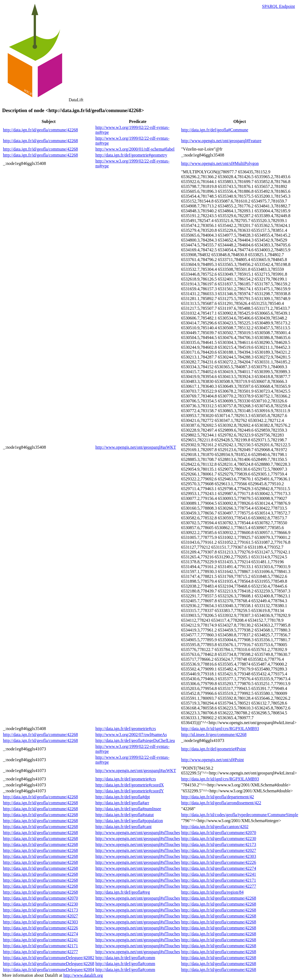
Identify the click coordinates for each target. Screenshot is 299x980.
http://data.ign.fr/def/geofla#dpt (123, 797)
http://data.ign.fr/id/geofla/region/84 (212, 892)
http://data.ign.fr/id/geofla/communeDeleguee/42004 (49, 970)
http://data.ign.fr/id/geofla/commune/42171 (219, 880)
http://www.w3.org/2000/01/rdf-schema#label (135, 149)
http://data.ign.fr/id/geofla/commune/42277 (219, 886)
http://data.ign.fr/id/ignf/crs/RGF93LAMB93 (220, 729)
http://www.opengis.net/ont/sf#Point (212, 760)
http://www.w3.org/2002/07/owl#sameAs (131, 735)
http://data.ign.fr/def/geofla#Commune (215, 130)
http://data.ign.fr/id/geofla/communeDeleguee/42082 (49, 958)
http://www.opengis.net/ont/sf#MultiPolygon (220, 163)
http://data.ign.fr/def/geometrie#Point (213, 749)
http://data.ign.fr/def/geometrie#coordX (130, 785)
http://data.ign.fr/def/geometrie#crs (126, 729)
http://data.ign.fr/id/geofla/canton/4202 (215, 827)
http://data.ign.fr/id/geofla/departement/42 (217, 797)
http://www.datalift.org (83, 975)
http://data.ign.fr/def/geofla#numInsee (128, 809)
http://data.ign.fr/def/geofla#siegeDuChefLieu (135, 740)
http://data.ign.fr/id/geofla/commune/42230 (219, 839)
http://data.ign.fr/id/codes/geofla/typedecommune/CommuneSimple (240, 815)
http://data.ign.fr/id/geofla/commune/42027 (219, 850)
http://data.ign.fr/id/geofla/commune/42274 (219, 868)
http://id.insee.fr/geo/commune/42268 (214, 735)
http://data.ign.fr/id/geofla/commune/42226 (219, 862)
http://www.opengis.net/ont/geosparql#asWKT (136, 447)
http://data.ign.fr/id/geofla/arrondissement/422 (221, 803)
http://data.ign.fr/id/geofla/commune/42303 (219, 856)
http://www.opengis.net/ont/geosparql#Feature (221, 141)
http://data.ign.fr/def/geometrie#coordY (130, 791)
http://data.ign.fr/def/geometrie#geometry (131, 155)
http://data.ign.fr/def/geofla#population (129, 821)
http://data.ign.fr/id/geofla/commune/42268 (40, 130)
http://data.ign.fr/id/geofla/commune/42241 (219, 874)
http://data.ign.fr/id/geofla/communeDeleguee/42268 (49, 964)
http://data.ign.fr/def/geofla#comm (125, 958)
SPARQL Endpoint (278, 6)
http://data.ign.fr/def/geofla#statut (125, 815)
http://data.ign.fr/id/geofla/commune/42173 (219, 844)
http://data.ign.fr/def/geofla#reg (123, 892)
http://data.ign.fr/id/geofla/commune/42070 (219, 833)
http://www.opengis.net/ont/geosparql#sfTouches (138, 833)
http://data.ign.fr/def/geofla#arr (122, 803)
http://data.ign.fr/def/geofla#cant (124, 827)
